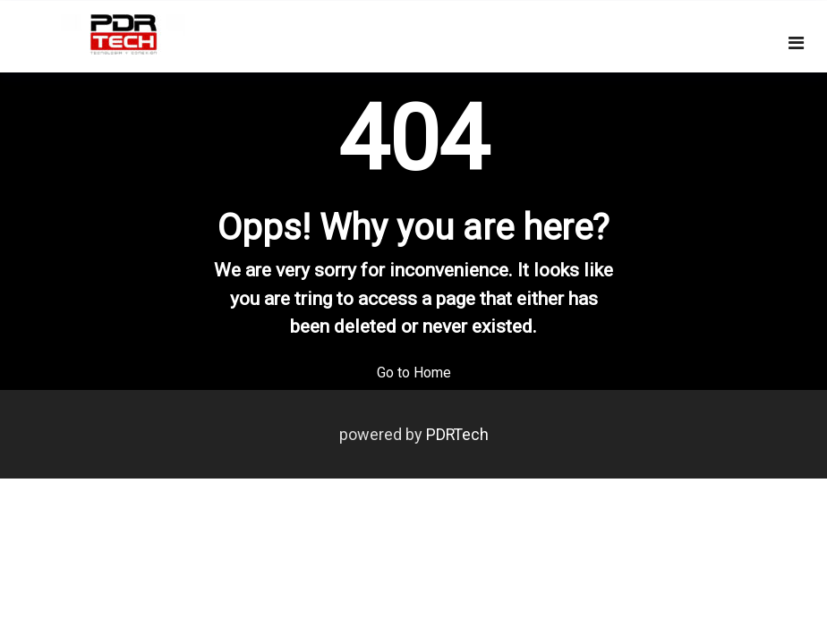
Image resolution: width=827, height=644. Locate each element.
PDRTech (457, 434)
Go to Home (414, 373)
